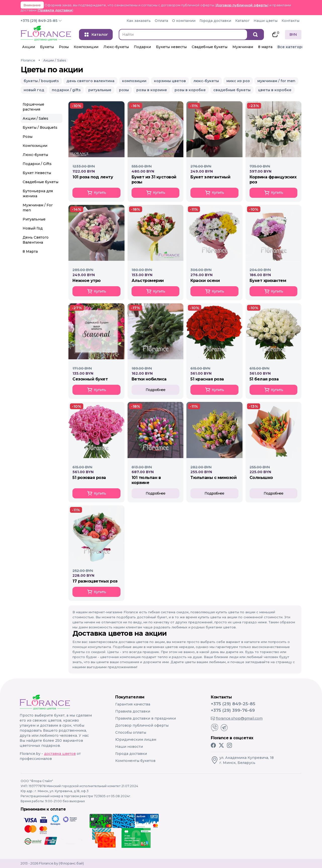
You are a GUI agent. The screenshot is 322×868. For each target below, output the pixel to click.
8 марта (265, 47)
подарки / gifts (66, 90)
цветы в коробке (275, 90)
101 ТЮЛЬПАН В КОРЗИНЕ (146, 480)
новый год (34, 90)
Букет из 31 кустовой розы (154, 180)
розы (124, 90)
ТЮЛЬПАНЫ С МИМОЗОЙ (213, 478)
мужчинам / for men (276, 81)
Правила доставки (55, 10)
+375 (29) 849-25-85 (39, 21)
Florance (28, 60)
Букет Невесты (37, 173)
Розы (64, 47)
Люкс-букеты (116, 47)
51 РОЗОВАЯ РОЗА (89, 478)
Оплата (161, 21)
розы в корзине (152, 90)
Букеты (47, 47)
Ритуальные (34, 219)
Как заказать (139, 21)
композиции (134, 81)
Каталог (242, 21)
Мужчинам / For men (38, 208)
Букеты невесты (171, 47)
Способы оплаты (131, 732)
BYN (293, 35)
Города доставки (215, 21)
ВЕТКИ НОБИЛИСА (149, 379)
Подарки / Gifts (37, 164)
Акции (29, 47)
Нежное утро (87, 281)
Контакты (290, 21)
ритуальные (100, 90)
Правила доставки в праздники (146, 718)
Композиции (86, 47)
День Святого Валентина (36, 240)
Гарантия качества (133, 704)
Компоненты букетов (135, 761)
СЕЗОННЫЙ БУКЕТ (90, 379)
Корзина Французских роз (273, 180)
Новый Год (33, 228)
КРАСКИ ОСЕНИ (205, 281)
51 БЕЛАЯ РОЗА (264, 379)
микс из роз (238, 81)
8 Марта (30, 251)
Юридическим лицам (136, 740)
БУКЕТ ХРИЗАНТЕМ (268, 281)
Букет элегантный (210, 177)
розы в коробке (190, 90)
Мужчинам (243, 47)
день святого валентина (90, 81)
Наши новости (129, 747)
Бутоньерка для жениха (38, 194)
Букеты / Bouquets (40, 127)
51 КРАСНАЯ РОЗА (207, 379)
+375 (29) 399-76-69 (233, 710)
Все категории (292, 47)
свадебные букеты (232, 90)
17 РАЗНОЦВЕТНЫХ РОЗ (95, 581)
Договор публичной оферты (242, 5)
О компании (184, 21)
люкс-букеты (206, 81)
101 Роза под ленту (93, 177)
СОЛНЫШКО (261, 478)
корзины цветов (170, 81)
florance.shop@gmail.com (237, 718)
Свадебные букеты (210, 47)
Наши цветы (266, 21)
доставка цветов (60, 754)
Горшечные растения (33, 107)
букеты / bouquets (41, 81)
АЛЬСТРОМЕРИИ (148, 281)
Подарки (142, 47)
